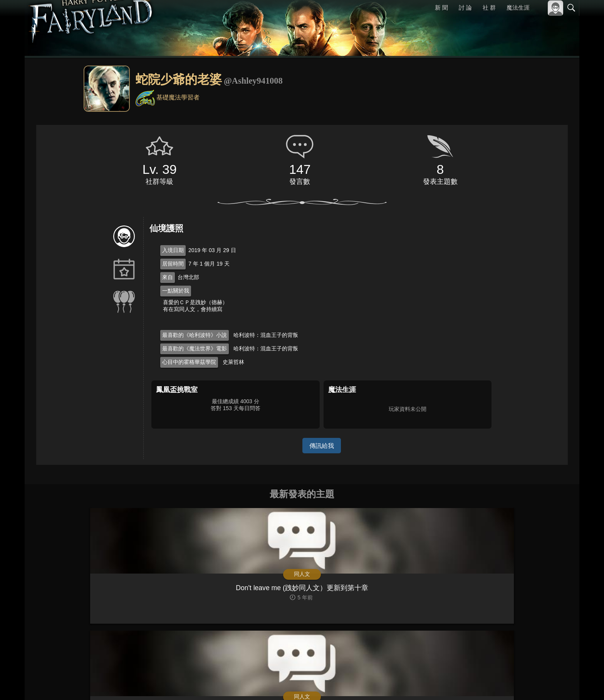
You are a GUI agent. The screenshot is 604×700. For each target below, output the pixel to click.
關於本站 (479, 684)
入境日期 (173, 250)
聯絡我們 (559, 684)
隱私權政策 (531, 684)
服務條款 (504, 684)
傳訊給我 (322, 445)
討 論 (466, 8)
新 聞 (442, 8)
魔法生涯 (518, 8)
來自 (168, 277)
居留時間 (173, 264)
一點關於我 (176, 291)
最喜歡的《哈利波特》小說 (195, 335)
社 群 (489, 8)
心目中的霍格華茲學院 (189, 362)
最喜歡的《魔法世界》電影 (195, 348)
